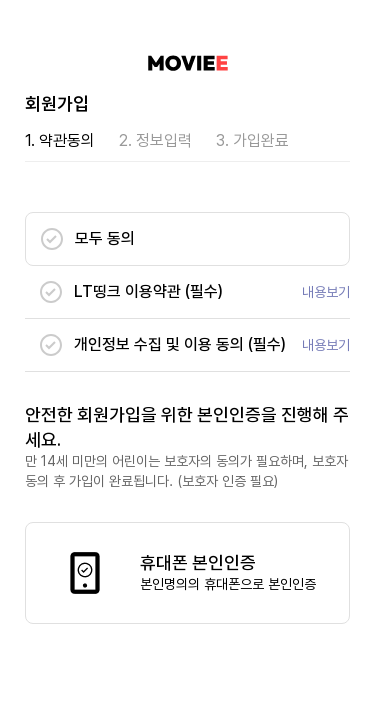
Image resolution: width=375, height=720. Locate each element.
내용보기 (326, 292)
